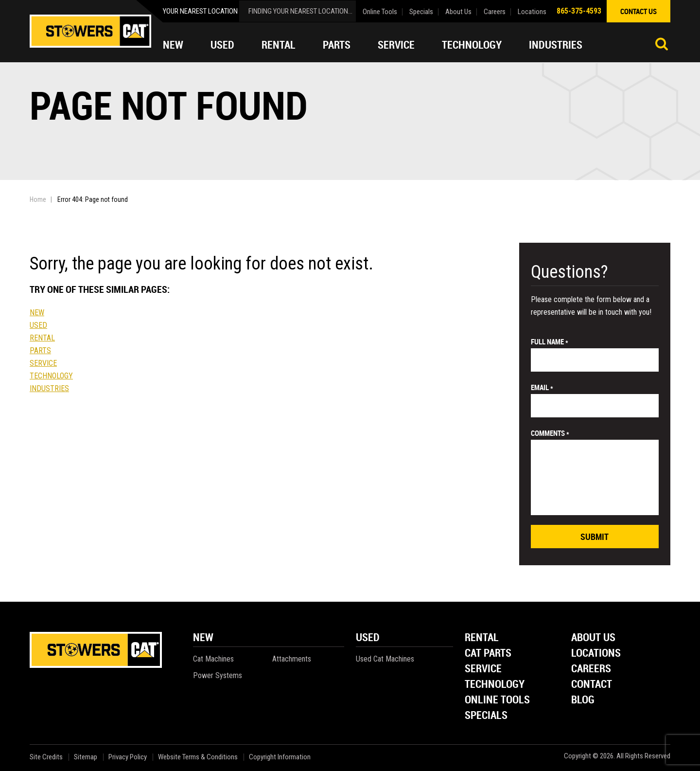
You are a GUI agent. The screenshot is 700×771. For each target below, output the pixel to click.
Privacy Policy (128, 757)
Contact (592, 685)
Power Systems (218, 675)
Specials (421, 12)
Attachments (292, 659)
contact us (639, 11)
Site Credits (46, 757)
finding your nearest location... (300, 11)
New (173, 45)
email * (542, 387)
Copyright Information (280, 757)
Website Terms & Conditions (198, 757)
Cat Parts (488, 654)
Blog (583, 700)
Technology (472, 45)
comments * (550, 433)
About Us (458, 12)
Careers (495, 12)
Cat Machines (213, 659)
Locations (532, 12)
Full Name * (550, 341)
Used (222, 45)
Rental (279, 45)
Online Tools (380, 12)
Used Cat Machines (385, 659)
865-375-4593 (579, 11)
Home (38, 199)
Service (396, 45)
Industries (556, 45)
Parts (337, 45)
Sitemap (86, 757)
